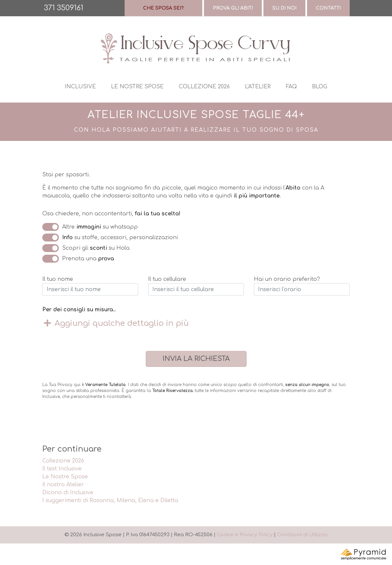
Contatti (328, 8)
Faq (291, 87)
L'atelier (258, 87)
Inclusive (80, 87)
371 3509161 (64, 8)
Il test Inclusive (62, 469)
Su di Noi (284, 8)
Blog (320, 87)
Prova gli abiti (233, 8)
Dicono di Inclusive (68, 493)
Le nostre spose (137, 87)
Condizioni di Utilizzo (302, 535)
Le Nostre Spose (65, 477)
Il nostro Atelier (63, 485)
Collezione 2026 (204, 87)
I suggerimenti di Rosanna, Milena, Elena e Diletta (110, 500)
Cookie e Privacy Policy (245, 535)
